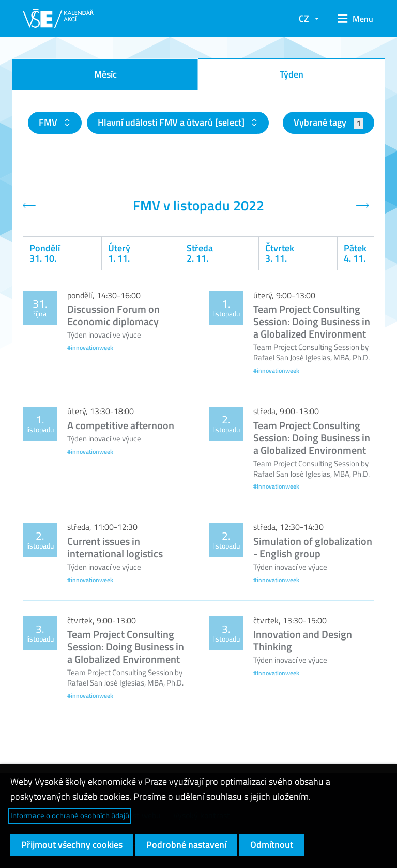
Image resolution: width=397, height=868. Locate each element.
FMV (49, 122)
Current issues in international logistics (115, 547)
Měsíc (105, 74)
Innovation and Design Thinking (303, 640)
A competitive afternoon (121, 425)
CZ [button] (304, 18)
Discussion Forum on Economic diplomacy (113, 315)
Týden (292, 74)
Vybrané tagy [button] (329, 122)
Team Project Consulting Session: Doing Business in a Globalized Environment (312, 321)
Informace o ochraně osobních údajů (70, 816)
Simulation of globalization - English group (313, 547)
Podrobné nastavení (186, 844)
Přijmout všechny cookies (72, 844)
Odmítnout (272, 844)
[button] (352, 19)
